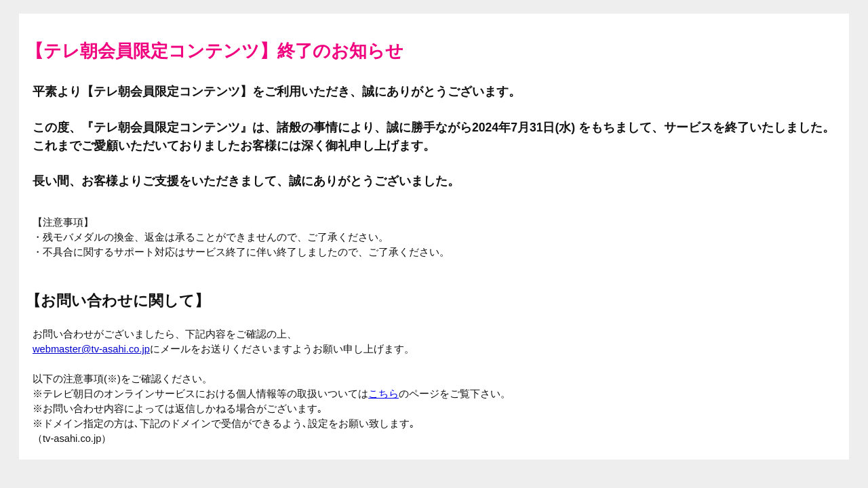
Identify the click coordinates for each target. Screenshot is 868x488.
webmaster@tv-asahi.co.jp (91, 349)
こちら (383, 394)
